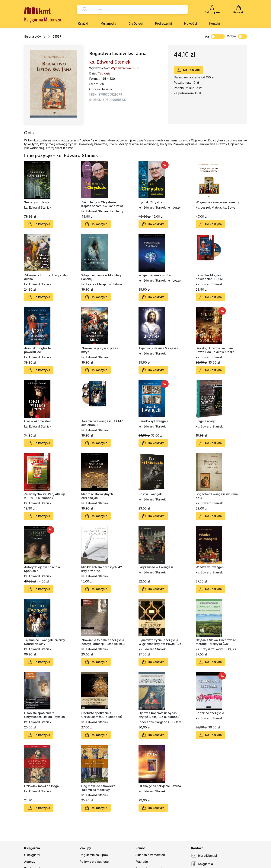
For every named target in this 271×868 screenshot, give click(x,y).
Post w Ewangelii (150, 494)
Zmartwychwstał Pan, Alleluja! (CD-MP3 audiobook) (45, 496)
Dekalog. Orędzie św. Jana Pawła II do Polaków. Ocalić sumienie (215, 350)
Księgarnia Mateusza (43, 19)
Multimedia (108, 24)
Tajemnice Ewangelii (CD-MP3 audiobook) (103, 423)
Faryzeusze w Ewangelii (156, 567)
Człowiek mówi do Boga (41, 786)
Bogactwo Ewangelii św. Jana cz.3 (217, 496)
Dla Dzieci (136, 24)
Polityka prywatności (95, 862)
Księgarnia (202, 864)
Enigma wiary (205, 421)
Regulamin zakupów (94, 855)
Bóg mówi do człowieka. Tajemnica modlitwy (99, 788)
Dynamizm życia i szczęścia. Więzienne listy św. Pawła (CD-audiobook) (160, 642)
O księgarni (32, 855)
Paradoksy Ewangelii (153, 421)
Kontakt (215, 24)
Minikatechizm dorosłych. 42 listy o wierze (102, 569)
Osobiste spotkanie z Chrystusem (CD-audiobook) (102, 715)
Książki (83, 24)
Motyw (237, 36)
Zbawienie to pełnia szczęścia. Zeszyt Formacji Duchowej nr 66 (103, 642)
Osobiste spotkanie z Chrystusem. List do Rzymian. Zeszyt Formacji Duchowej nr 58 (45, 715)
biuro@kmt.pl (204, 856)
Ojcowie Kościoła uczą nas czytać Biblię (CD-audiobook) (159, 715)
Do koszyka (188, 70)
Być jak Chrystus (150, 202)
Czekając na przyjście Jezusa (160, 786)
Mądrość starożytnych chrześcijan (97, 496)
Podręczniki (163, 24)
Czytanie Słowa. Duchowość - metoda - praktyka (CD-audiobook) (217, 642)
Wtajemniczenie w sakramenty (217, 202)
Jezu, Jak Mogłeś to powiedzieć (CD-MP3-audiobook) (212, 277)
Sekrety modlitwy (37, 202)
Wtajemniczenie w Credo (156, 275)
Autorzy (30, 862)
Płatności (142, 862)
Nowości (191, 24)
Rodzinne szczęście (210, 713)
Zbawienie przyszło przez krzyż (100, 350)
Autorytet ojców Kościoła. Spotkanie (42, 569)
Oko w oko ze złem (38, 421)
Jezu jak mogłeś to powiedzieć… (38, 350)
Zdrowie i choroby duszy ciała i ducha (46, 277)
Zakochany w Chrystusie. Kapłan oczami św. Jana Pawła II (103, 204)
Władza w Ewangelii (210, 567)
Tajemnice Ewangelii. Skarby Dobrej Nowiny (45, 642)
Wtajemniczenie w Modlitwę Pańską (101, 277)
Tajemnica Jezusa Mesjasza (158, 348)
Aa (207, 36)
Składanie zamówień (150, 855)
